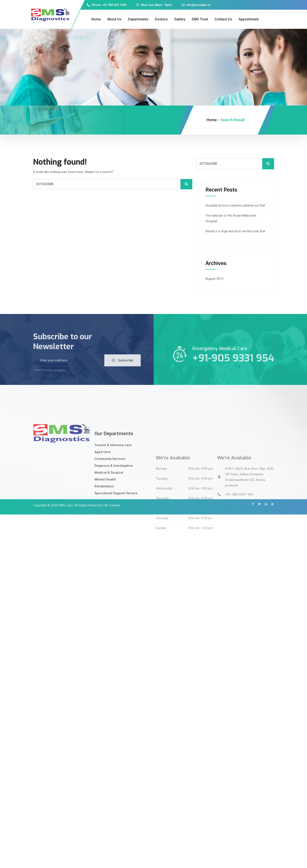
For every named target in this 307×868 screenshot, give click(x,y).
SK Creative (112, 498)
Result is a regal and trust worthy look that (235, 231)
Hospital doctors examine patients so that (235, 205)
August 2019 (214, 279)
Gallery (180, 19)
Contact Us (223, 19)
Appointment (250, 19)
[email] (69, 369)
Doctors (161, 19)
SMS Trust (200, 19)
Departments (138, 19)
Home (96, 19)
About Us (114, 19)
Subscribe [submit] (123, 369)
